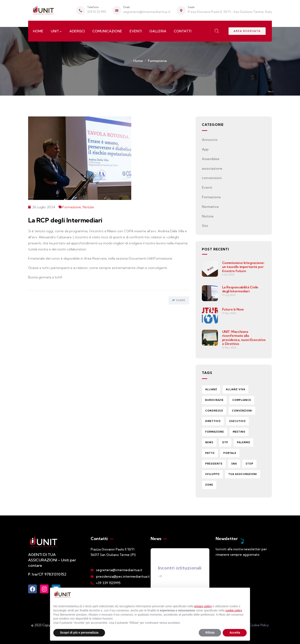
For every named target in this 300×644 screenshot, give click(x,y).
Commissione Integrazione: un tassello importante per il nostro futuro (243, 267)
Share (179, 300)
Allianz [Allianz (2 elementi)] (211, 389)
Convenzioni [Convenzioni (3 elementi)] (242, 411)
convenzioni (212, 178)
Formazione (157, 61)
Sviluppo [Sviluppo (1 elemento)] (212, 474)
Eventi (207, 187)
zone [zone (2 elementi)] (209, 485)
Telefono (93, 7)
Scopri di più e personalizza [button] (79, 633)
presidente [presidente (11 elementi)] (214, 464)
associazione (212, 168)
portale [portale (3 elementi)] (230, 453)
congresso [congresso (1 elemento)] (214, 411)
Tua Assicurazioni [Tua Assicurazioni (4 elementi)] (243, 474)
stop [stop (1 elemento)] (249, 464)
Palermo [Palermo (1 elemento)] (244, 442)
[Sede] (181, 11)
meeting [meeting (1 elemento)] (239, 432)
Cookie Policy (259, 625)
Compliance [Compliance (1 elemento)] (242, 400)
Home (138, 61)
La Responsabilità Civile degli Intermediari (240, 289)
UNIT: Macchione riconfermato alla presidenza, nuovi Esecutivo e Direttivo (244, 338)
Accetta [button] (235, 633)
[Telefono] (81, 11)
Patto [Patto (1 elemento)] (210, 453)
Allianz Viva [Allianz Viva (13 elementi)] (236, 389)
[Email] (117, 11)
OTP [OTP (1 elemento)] (225, 442)
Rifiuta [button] (210, 633)
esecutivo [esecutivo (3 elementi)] (237, 421)
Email (126, 7)
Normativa (210, 207)
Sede (191, 7)
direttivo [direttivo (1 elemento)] (213, 421)
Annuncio (210, 140)
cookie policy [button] (234, 610)
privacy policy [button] (203, 606)
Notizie (88, 207)
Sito (205, 226)
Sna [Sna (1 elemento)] (234, 464)
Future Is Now (233, 309)
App (205, 149)
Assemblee (211, 159)
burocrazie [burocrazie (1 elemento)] (214, 400)
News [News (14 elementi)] (209, 442)
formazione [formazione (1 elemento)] (215, 432)
